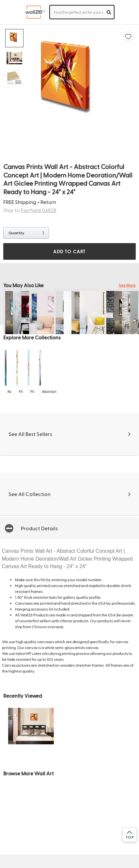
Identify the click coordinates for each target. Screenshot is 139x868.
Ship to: (30, 210)
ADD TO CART (69, 251)
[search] (109, 12)
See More (127, 285)
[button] (69, 528)
